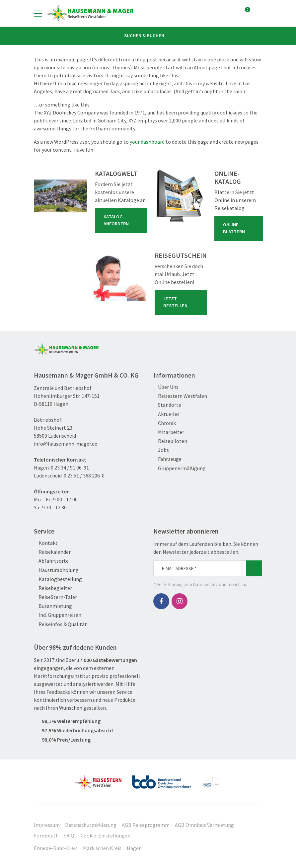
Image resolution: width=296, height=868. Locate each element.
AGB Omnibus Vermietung (204, 825)
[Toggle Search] (258, 13)
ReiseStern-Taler (55, 597)
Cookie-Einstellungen (106, 835)
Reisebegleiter (53, 588)
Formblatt (46, 835)
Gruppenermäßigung (180, 468)
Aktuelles (166, 414)
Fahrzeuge (167, 459)
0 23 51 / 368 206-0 (84, 475)
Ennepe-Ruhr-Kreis (56, 848)
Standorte (167, 405)
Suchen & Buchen (148, 36)
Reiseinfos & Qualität (60, 624)
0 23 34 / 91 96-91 (70, 468)
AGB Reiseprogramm (146, 825)
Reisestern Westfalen (180, 396)
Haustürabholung (56, 570)
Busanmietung (53, 606)
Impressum (47, 825)
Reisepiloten (170, 441)
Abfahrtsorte (51, 561)
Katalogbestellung (58, 579)
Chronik (165, 423)
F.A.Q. (69, 835)
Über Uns (166, 387)
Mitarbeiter (169, 432)
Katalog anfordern (122, 220)
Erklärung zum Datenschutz (191, 584)
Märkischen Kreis (102, 848)
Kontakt (46, 543)
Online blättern (240, 228)
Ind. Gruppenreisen (58, 615)
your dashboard (147, 142)
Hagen (134, 848)
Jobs (161, 450)
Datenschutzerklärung (91, 825)
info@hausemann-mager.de (66, 444)
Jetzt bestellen (182, 302)
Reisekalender (52, 552)
